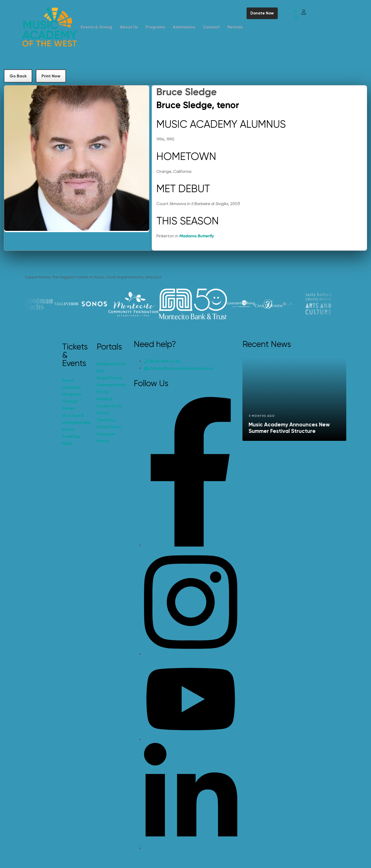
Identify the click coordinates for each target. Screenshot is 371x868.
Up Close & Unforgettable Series (77, 422)
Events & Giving (96, 27)
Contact (211, 27)
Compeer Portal (106, 437)
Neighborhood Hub (111, 367)
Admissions (184, 27)
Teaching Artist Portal (109, 423)
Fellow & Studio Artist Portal (109, 406)
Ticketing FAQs (71, 440)
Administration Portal (111, 388)
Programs (155, 27)
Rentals (235, 27)
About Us (129, 27)
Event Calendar (72, 384)
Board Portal (109, 378)
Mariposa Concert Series (72, 401)
